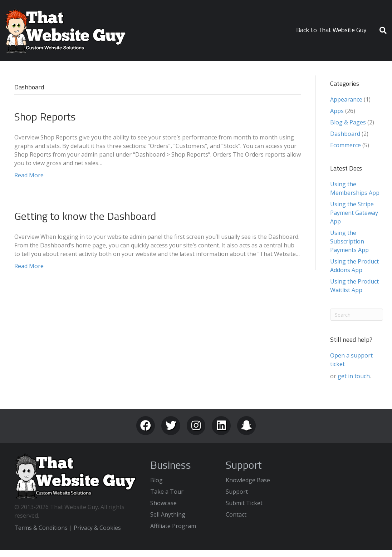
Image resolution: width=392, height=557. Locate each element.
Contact (236, 514)
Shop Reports (45, 117)
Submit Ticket (244, 503)
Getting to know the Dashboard (85, 216)
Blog (156, 480)
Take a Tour (167, 492)
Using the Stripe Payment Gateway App (354, 213)
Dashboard (345, 134)
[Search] (380, 30)
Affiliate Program (173, 526)
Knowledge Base (248, 480)
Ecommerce (346, 145)
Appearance (346, 99)
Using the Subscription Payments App (349, 241)
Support (237, 492)
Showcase (163, 503)
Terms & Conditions (41, 528)
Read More (29, 175)
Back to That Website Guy (332, 31)
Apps (337, 111)
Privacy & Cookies (97, 528)
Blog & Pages (348, 122)
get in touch (354, 376)
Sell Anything (168, 514)
